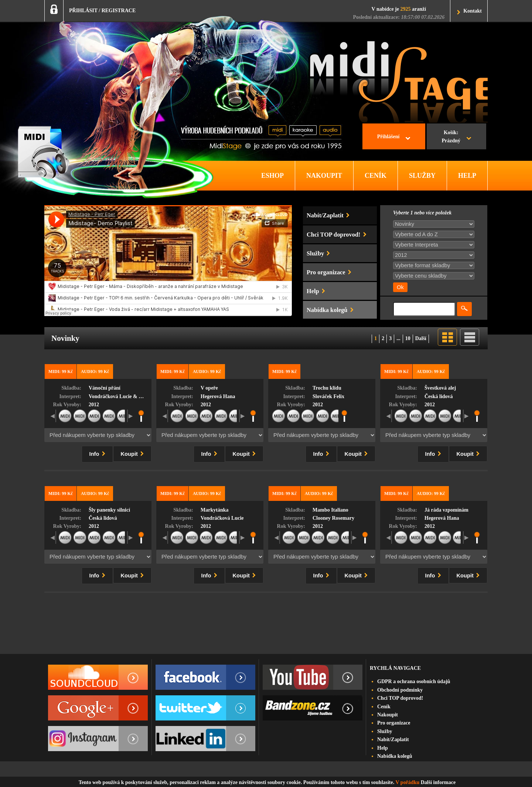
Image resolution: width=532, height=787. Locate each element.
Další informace (438, 782)
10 (408, 338)
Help (383, 748)
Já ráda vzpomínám (446, 510)
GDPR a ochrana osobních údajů (414, 681)
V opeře (209, 388)
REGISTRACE (119, 11)
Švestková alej (440, 388)
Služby (385, 731)
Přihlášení (388, 137)
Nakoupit (388, 715)
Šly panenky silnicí (109, 510)
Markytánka (214, 510)
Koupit (134, 453)
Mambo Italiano (330, 510)
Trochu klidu (327, 388)
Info (99, 453)
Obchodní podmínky (400, 690)
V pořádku (408, 782)
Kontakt (473, 11)
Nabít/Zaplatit (393, 739)
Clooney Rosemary (333, 518)
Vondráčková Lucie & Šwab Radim (128, 396)
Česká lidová (439, 396)
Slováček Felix (328, 396)
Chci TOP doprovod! (400, 698)
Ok (400, 287)
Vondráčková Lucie (222, 518)
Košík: (451, 138)
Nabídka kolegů (395, 756)
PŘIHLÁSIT (83, 11)
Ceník (384, 707)
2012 (94, 405)
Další (421, 338)
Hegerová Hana (218, 396)
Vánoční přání (105, 388)
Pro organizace (394, 723)
